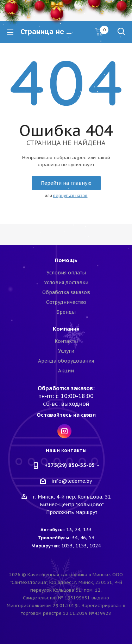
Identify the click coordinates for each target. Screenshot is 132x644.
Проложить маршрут (72, 512)
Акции (66, 371)
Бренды (66, 312)
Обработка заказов (66, 292)
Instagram (64, 431)
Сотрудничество (66, 302)
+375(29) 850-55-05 (70, 465)
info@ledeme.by (72, 481)
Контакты (66, 341)
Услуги (66, 351)
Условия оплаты (66, 273)
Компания (66, 329)
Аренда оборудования (66, 361)
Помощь (66, 260)
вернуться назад (70, 196)
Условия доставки (66, 282)
